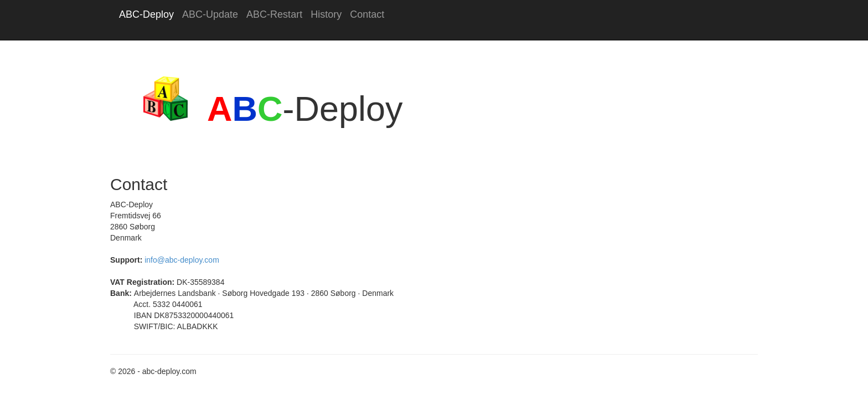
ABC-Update (210, 14)
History (326, 14)
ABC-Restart (274, 14)
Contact (367, 14)
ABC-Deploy (146, 14)
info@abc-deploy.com (182, 260)
